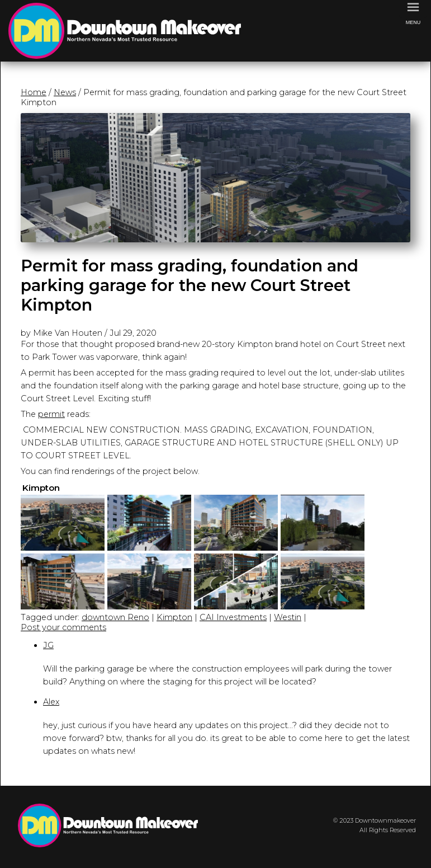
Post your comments (63, 627)
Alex (51, 702)
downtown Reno (115, 617)
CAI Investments (233, 617)
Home (34, 92)
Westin (288, 617)
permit (51, 414)
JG (48, 645)
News (65, 92)
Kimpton (174, 617)
